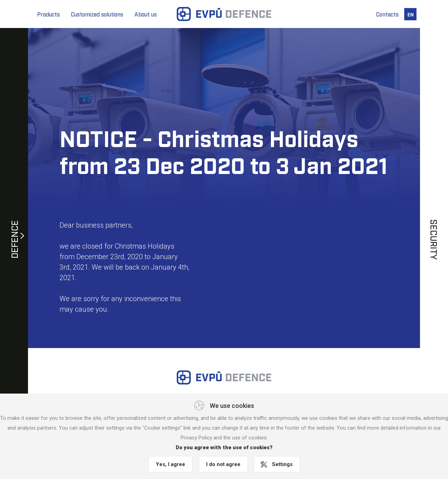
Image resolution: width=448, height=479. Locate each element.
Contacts (387, 14)
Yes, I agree (170, 464)
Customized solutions (97, 14)
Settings (282, 464)
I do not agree (223, 464)
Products (48, 14)
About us (146, 14)
